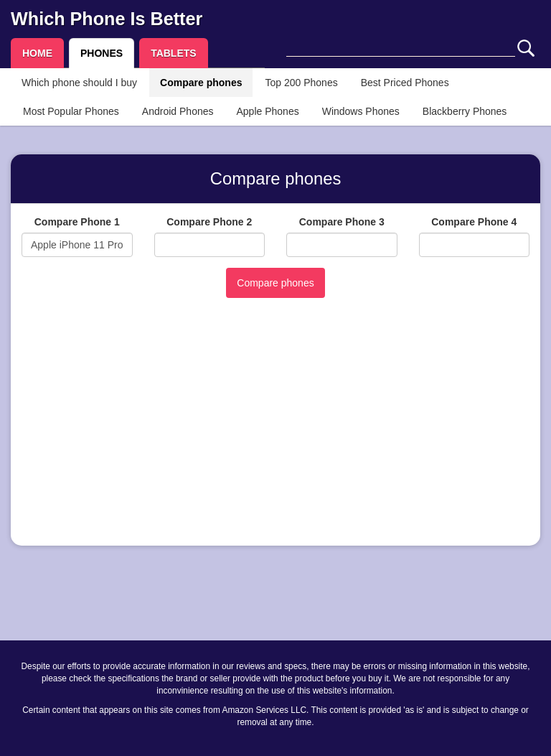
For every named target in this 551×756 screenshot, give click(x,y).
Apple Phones (268, 111)
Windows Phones (361, 111)
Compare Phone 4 (474, 222)
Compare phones (201, 83)
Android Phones (178, 111)
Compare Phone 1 (77, 222)
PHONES (102, 53)
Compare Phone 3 (342, 222)
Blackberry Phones (465, 111)
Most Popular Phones (71, 111)
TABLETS (174, 53)
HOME (37, 53)
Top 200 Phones (301, 83)
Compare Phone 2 (209, 222)
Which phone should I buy (79, 83)
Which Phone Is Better (107, 19)
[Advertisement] (275, 434)
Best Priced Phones (405, 83)
